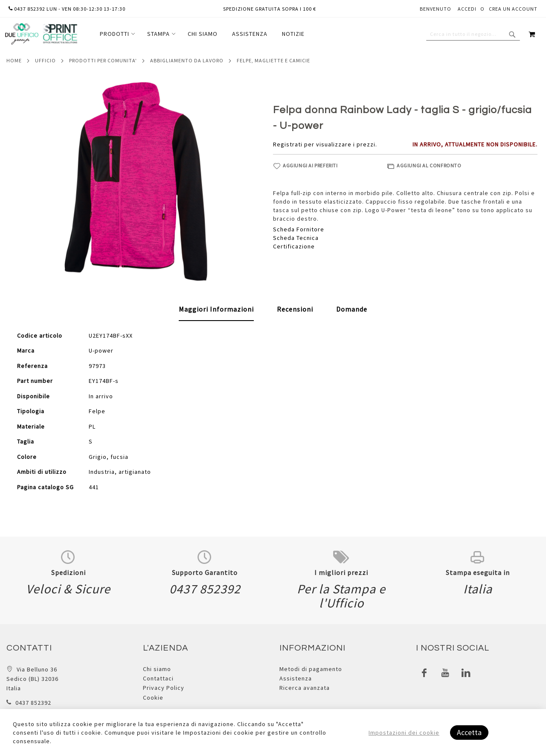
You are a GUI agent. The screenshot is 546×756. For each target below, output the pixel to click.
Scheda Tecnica (296, 238)
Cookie (153, 698)
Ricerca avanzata (305, 688)
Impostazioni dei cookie (404, 733)
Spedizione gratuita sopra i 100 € (270, 9)
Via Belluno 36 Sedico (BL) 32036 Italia (32, 679)
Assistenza (296, 678)
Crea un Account (513, 9)
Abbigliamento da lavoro (187, 60)
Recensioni (295, 309)
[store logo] (41, 34)
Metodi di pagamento (311, 669)
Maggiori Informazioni (216, 309)
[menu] (202, 34)
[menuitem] (116, 34)
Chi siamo (157, 669)
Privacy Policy (164, 688)
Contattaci (158, 678)
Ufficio (45, 60)
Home (14, 60)
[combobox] (473, 34)
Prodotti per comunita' (103, 60)
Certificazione (294, 246)
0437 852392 (33, 703)
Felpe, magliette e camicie (273, 60)
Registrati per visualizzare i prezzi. (325, 144)
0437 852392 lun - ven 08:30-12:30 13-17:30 (67, 9)
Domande (352, 309)
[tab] (216, 309)
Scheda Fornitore (299, 229)
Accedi (467, 9)
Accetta (469, 732)
